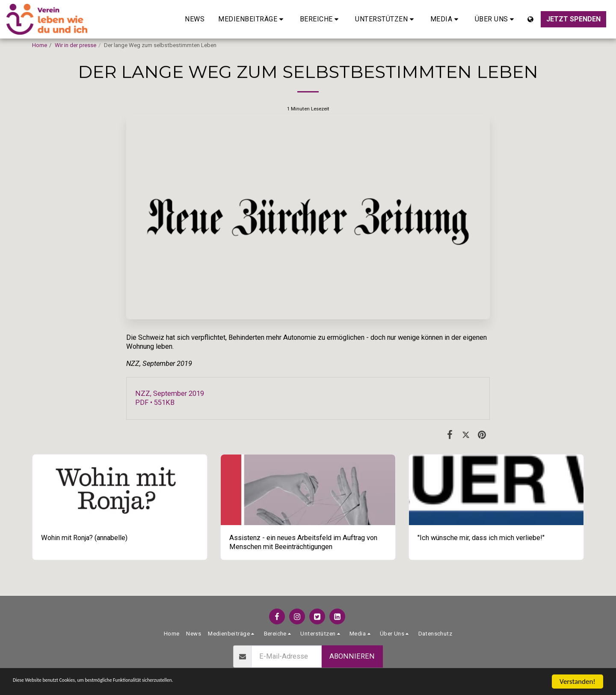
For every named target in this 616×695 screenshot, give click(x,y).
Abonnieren (352, 656)
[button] (252, 19)
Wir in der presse (76, 45)
